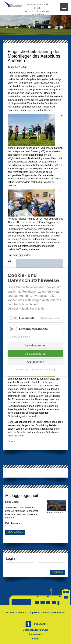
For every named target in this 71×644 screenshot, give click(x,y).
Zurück (11, 441)
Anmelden (57, 572)
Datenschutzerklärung (35, 630)
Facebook (40, 624)
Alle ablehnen (35, 362)
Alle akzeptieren (35, 354)
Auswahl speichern (36, 346)
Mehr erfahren (15, 532)
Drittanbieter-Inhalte (34, 329)
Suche (35, 639)
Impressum (35, 634)
